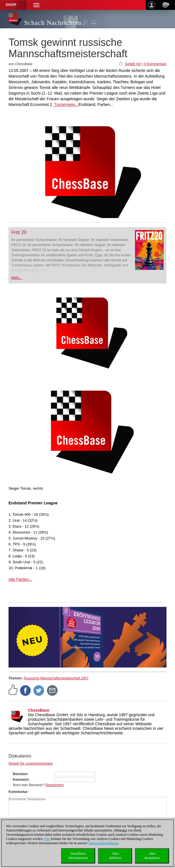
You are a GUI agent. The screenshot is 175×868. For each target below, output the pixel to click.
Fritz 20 (19, 232)
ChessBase (39, 710)
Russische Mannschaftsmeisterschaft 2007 (56, 678)
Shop (11, 5)
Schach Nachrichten (53, 23)
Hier (47, 839)
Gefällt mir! (133, 64)
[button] (36, 5)
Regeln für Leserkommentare (31, 764)
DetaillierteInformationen (78, 856)
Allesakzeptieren (152, 856)
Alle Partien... (20, 579)
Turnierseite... (66, 104)
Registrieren (55, 785)
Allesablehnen (115, 856)
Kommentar (18, 792)
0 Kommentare (155, 64)
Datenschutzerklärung (103, 843)
